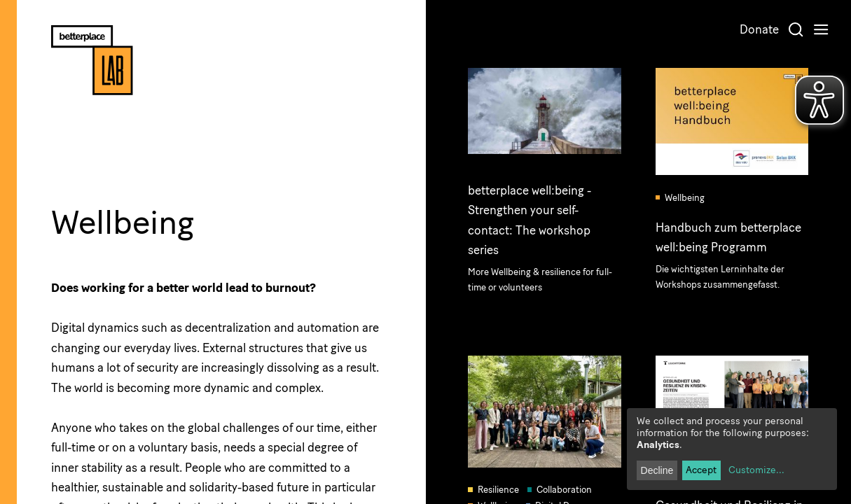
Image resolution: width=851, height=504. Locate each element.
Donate (759, 29)
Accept (701, 470)
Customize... (756, 470)
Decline (657, 470)
